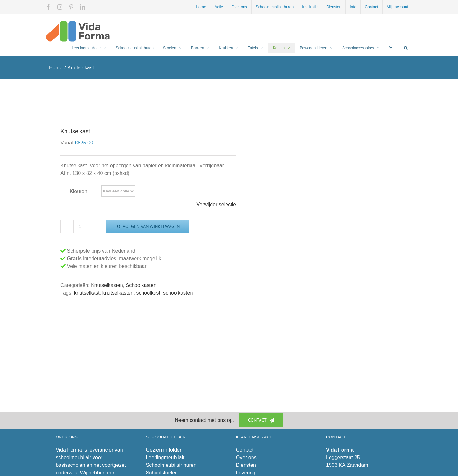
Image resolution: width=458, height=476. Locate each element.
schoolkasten (178, 293)
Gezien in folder (163, 450)
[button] (406, 48)
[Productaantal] (80, 226)
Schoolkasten (141, 285)
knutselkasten (118, 293)
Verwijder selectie (216, 204)
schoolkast (148, 293)
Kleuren (78, 191)
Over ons (246, 457)
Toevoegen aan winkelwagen (147, 226)
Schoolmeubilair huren (171, 465)
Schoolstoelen (162, 473)
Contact (245, 450)
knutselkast (87, 293)
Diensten (246, 465)
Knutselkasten (107, 285)
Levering (246, 473)
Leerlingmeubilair (165, 457)
